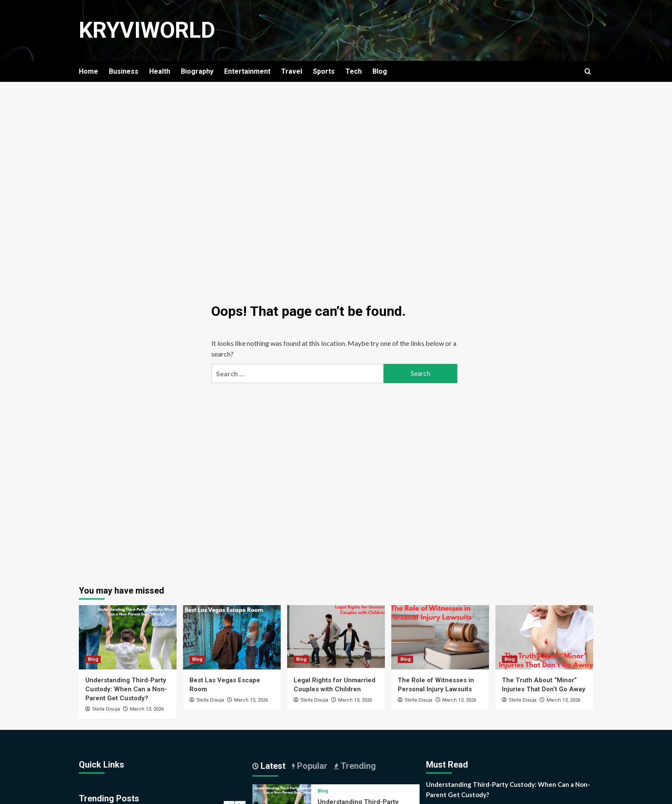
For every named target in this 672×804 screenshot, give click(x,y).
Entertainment (247, 71)
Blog (380, 71)
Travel (292, 71)
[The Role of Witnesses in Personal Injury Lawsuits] (440, 637)
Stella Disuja (106, 709)
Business (124, 71)
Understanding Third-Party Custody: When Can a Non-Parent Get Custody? (126, 689)
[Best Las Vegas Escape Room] (232, 637)
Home (88, 71)
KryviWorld (147, 30)
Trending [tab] (357, 766)
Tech (354, 71)
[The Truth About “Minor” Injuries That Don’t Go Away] (544, 637)
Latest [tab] (272, 766)
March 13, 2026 (147, 709)
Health (160, 71)
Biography (197, 71)
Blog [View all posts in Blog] (93, 659)
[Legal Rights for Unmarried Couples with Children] (336, 637)
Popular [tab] (311, 766)
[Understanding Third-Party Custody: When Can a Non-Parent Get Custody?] (128, 637)
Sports (324, 71)
